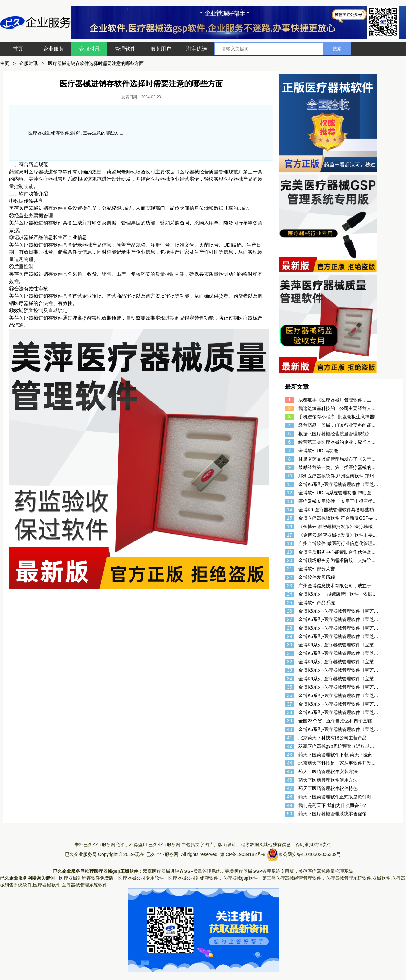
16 (290, 527)
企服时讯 (89, 49)
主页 (5, 63)
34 (290, 679)
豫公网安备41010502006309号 (310, 854)
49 (290, 805)
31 (290, 653)
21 (290, 569)
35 (290, 687)
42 (290, 746)
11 (290, 484)
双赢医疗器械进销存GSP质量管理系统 (182, 871)
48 (290, 797)
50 (290, 814)
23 (290, 586)
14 (290, 510)
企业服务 (54, 49)
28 (290, 628)
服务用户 (161, 49)
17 (290, 535)
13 (290, 501)
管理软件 (125, 49)
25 (290, 603)
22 (290, 577)
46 (290, 780)
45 (290, 771)
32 (290, 662)
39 (290, 721)
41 (290, 738)
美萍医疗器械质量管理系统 (326, 871)
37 (290, 704)
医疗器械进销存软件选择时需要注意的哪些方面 (96, 63)
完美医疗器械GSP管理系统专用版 (260, 871)
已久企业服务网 (164, 845)
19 (290, 552)
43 (290, 755)
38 (290, 712)
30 (290, 645)
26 (290, 611)
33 (290, 670)
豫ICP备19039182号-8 (243, 854)
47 (290, 788)
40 (290, 729)
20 (290, 560)
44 (290, 763)
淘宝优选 (197, 49)
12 (290, 493)
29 (290, 636)
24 (290, 594)
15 (290, 518)
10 (290, 476)
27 (290, 619)
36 (290, 695)
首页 (18, 49)
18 (290, 543)
